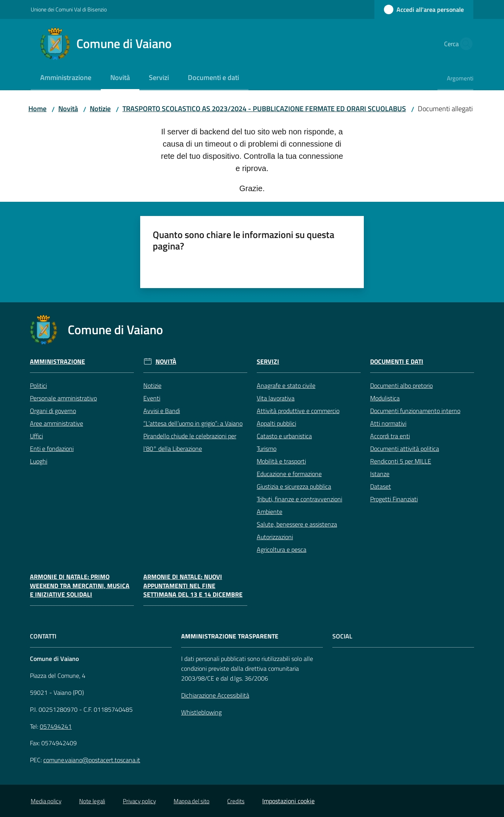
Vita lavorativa (276, 398)
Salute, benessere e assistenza (297, 524)
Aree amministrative (57, 423)
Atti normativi (388, 423)
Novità (68, 109)
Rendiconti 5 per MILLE (401, 461)
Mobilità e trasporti (281, 461)
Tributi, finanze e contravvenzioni (299, 499)
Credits (236, 801)
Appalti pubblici (276, 423)
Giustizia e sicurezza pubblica (294, 486)
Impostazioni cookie (288, 801)
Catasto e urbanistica (284, 436)
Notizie (100, 109)
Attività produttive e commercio (298, 411)
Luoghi (39, 461)
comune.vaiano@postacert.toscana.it (92, 760)
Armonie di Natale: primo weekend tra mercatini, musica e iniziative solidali (80, 586)
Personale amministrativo (63, 398)
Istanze (380, 474)
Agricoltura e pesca (282, 549)
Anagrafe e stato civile (286, 385)
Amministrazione (57, 362)
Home (37, 109)
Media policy (46, 801)
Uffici (36, 436)
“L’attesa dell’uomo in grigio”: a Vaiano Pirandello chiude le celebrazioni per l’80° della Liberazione (193, 436)
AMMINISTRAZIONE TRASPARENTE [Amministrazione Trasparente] (230, 636)
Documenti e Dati (397, 362)
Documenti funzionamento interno (415, 411)
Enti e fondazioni (52, 449)
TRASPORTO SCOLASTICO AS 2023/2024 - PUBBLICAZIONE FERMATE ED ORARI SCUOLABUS (264, 109)
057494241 (56, 726)
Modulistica (385, 398)
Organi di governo (53, 411)
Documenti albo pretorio (401, 385)
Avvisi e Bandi (162, 411)
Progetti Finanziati (394, 499)
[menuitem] (66, 78)
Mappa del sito (192, 801)
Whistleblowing (201, 712)
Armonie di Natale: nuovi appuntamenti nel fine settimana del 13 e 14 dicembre (193, 586)
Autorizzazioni (275, 537)
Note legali (92, 801)
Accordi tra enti (390, 436)
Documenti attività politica (405, 449)
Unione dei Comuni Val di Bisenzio (69, 9)
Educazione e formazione (289, 474)
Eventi (152, 398)
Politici (38, 385)
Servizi (268, 362)
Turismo (267, 449)
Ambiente (270, 512)
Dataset (381, 486)
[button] (464, 44)
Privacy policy (139, 801)
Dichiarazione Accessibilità (215, 695)
